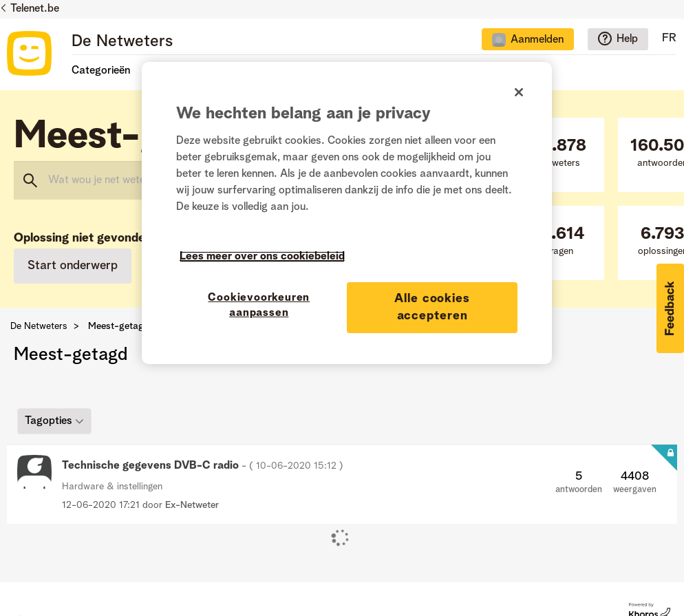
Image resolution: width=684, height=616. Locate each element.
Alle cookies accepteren (432, 307)
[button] (670, 308)
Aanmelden (537, 40)
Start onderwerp (73, 266)
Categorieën (101, 71)
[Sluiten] (519, 92)
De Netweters (122, 42)
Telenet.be (35, 9)
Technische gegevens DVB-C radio (203, 466)
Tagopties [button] (49, 421)
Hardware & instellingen (112, 487)
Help (627, 39)
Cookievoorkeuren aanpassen (259, 306)
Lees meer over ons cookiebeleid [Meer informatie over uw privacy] (262, 257)
